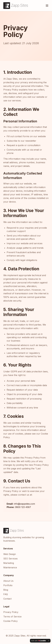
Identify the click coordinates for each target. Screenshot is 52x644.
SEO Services (10, 559)
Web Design (10, 554)
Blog (6, 590)
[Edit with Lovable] (38, 641)
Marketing (9, 563)
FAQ (6, 594)
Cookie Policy (10, 621)
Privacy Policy (11, 612)
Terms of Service (12, 617)
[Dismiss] (49, 641)
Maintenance (10, 567)
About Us (8, 581)
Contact (7, 599)
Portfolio (8, 585)
